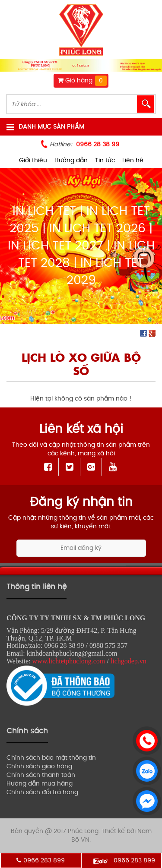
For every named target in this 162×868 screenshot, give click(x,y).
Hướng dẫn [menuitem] (71, 160)
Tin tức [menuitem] (105, 160)
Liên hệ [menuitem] (133, 160)
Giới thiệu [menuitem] (33, 160)
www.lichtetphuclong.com (69, 661)
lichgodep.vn (129, 661)
